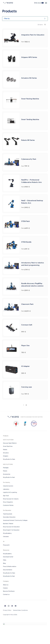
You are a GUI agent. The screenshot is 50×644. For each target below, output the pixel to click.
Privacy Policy (7, 610)
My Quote (39, 3)
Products (6, 436)
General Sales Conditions (20, 610)
